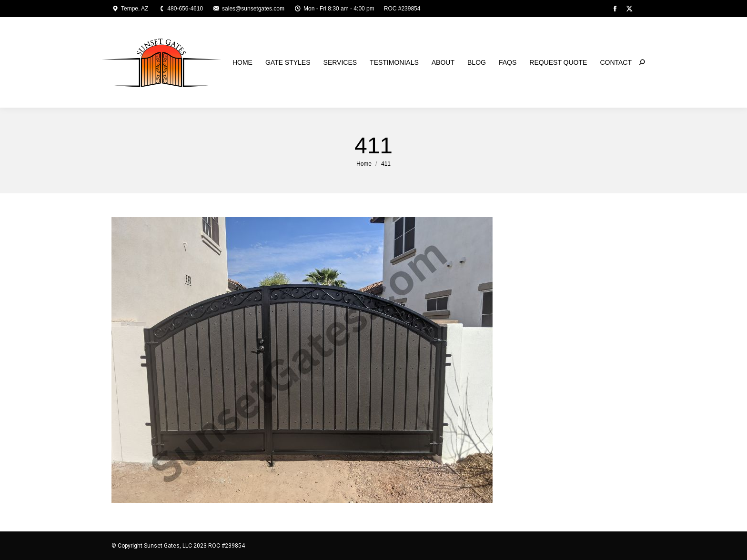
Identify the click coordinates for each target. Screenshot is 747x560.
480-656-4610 (180, 9)
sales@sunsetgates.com (248, 9)
